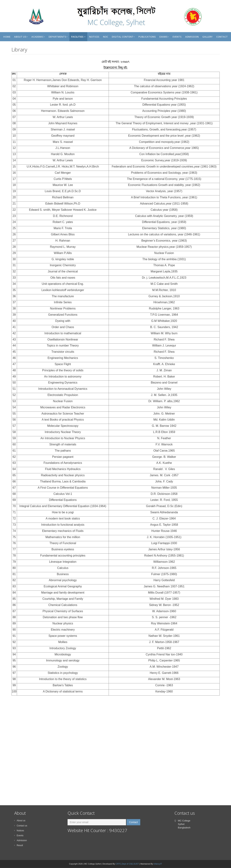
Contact (222, 37)
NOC (106, 37)
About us (20, 821)
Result (19, 845)
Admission (192, 37)
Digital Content (123, 37)
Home (7, 37)
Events (177, 37)
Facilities (78, 37)
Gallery (207, 37)
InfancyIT (158, 864)
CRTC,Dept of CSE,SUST (127, 864)
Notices (94, 37)
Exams (164, 37)
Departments (58, 37)
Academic (38, 37)
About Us (21, 37)
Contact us (21, 826)
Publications (147, 37)
